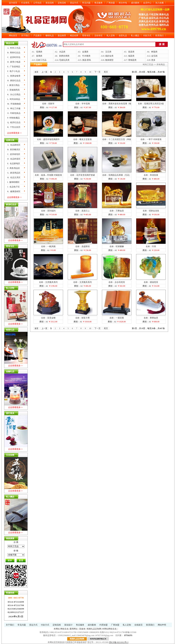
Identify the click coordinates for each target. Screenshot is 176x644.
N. (14, 108)
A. (14, 48)
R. (14, 127)
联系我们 (159, 36)
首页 (36, 72)
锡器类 (131, 56)
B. (14, 53)
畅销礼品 (50, 36)
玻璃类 (39, 56)
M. (14, 104)
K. (14, 95)
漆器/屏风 (87, 60)
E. (14, 67)
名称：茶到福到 (48, 211)
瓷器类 (131, 52)
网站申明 (162, 625)
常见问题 (86, 3)
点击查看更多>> (14, 133)
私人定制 (111, 36)
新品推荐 (62, 36)
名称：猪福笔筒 (151, 282)
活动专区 (98, 36)
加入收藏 (159, 3)
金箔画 (154, 56)
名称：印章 (151, 246)
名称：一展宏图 (117, 318)
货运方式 (74, 3)
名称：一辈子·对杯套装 (151, 139)
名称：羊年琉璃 (82, 104)
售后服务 (98, 3)
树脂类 (154, 52)
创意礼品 (123, 36)
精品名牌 (74, 36)
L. (14, 99)
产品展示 (37, 36)
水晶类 (62, 52)
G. (14, 76)
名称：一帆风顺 (48, 246)
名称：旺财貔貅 (117, 246)
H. (14, 81)
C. (14, 57)
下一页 (97, 72)
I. (13, 85)
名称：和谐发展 (151, 175)
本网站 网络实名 (61, 629)
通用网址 (74, 629)
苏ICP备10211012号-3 (119, 642)
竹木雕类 (86, 56)
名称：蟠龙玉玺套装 (82, 139)
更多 (153, 60)
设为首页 (13, 3)
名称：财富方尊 (82, 318)
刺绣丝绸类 (64, 56)
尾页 (106, 72)
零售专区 (86, 36)
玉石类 (108, 52)
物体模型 (109, 60)
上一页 (44, 72)
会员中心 (147, 3)
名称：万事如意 (117, 211)
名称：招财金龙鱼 (151, 211)
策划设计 (68, 625)
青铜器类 (132, 60)
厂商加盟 (111, 3)
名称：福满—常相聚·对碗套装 (48, 175)
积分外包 (123, 3)
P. (13, 118)
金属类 (85, 52)
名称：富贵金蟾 (48, 318)
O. (14, 113)
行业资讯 (25, 3)
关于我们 (25, 36)
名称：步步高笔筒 (117, 282)
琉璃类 (39, 52)
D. (14, 62)
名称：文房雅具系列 (48, 282)
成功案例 (135, 3)
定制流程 (62, 3)
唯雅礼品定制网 (94, 629)
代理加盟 (103, 625)
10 (90, 72)
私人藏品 (135, 36)
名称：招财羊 (48, 104)
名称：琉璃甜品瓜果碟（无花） (117, 175)
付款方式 (147, 36)
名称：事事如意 (151, 318)
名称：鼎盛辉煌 (82, 246)
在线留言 (139, 625)
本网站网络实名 (109, 629)
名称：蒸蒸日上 (82, 211)
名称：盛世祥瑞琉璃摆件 (48, 139)
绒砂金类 (109, 56)
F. (14, 71)
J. (13, 90)
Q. (14, 122)
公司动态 (37, 3)
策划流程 (50, 3)
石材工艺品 (41, 60)
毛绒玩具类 (64, 60)
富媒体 (82, 629)
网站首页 (13, 36)
